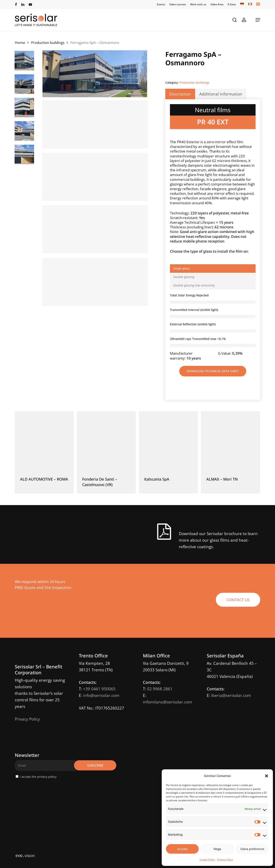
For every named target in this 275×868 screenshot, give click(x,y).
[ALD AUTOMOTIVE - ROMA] (44, 441)
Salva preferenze (252, 849)
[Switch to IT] (250, 4)
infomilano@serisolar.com (168, 702)
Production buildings (48, 42)
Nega (217, 849)
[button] (267, 776)
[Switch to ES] (258, 4)
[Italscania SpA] (168, 441)
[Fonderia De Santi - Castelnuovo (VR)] (106, 441)
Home (20, 42)
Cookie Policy (207, 859)
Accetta (182, 849)
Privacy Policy (225, 859)
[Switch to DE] (242, 4)
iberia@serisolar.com (231, 695)
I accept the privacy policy (38, 777)
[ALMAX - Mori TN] (231, 441)
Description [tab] (180, 94)
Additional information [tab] (221, 94)
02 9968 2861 (160, 689)
